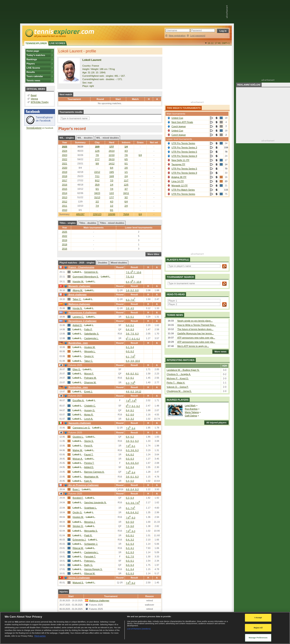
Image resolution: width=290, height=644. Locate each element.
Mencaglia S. (91, 531)
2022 (65, 159)
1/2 (112, 206)
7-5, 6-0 (130, 526)
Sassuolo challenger (77, 423)
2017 (65, 180)
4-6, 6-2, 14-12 (134, 392)
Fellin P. (88, 329)
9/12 (97, 180)
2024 (65, 151)
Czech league (179, 126)
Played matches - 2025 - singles (77, 263)
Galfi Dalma (191, 416)
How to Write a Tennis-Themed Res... (196, 325)
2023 (65, 155)
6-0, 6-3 (130, 459)
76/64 (126, 214)
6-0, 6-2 (130, 351)
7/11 (97, 176)
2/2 (97, 202)
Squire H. (89, 356)
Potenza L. (90, 561)
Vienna (34, 99)
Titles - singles (68, 223)
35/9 (97, 185)
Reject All (258, 628)
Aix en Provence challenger (81, 485)
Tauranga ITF (178, 164)
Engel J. (88, 392)
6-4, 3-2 (130, 540)
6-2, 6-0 (130, 415)
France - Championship (79, 267)
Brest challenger (75, 295)
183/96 (112, 214)
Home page (33, 51)
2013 (65, 197)
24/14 (112, 151)
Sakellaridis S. (92, 334)
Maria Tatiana (192, 412)
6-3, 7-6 (131, 300)
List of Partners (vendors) (139, 629)
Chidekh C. (90, 406)
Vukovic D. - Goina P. (177, 387)
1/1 (126, 172)
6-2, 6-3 (130, 544)
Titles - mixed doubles (112, 223)
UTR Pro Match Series (183, 190)
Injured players (178, 400)
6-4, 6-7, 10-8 (134, 282)
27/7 (97, 159)
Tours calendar (35, 76)
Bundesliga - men (76, 343)
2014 (65, 193)
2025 (65, 147)
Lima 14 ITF (178, 181)
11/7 (126, 180)
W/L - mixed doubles (108, 138)
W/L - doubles (85, 138)
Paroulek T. (90, 557)
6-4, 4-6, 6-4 (132, 463)
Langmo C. (78, 317)
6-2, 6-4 (130, 467)
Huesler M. (78, 281)
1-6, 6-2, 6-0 (132, 290)
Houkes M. (90, 347)
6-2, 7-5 (130, 557)
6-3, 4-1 (130, 548)
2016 (65, 185)
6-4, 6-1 (130, 325)
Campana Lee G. (81, 428)
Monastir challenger (77, 286)
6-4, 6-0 (130, 481)
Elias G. (77, 369)
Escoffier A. (78, 400)
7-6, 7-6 (131, 401)
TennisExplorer (34, 128)
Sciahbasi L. (91, 508)
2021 (65, 164)
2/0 (126, 168)
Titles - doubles (88, 223)
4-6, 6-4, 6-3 (132, 489)
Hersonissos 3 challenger (80, 321)
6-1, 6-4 (130, 347)
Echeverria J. (79, 540)
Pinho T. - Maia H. (176, 383)
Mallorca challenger (77, 304)
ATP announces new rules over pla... (196, 338)
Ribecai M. (78, 548)
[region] (145, 628)
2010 (65, 210)
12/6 (97, 151)
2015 (65, 189)
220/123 (97, 214)
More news (219, 352)
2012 (65, 202)
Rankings (32, 59)
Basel (34, 95)
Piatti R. (88, 535)
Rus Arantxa (191, 409)
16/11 (126, 193)
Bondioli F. (78, 498)
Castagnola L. (91, 338)
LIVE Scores (33, 68)
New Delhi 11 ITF (180, 160)
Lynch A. (89, 419)
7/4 (112, 189)
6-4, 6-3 (130, 329)
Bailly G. (89, 565)
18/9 (97, 147)
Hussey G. (90, 410)
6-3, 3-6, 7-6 (133, 503)
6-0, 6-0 (130, 522)
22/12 (97, 172)
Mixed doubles (119, 263)
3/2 (126, 197)
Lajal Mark (190, 405)
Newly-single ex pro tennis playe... (195, 321)
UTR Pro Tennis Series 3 (184, 147)
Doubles (103, 263)
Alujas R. (89, 415)
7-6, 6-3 (131, 518)
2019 (65, 172)
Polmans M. (90, 378)
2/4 (126, 176)
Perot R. (88, 446)
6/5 (126, 159)
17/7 (111, 147)
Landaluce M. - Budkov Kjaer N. (183, 370)
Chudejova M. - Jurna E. (179, 391)
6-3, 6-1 (130, 317)
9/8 (97, 164)
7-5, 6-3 (130, 277)
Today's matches (36, 55)
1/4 (126, 147)
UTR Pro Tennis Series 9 (184, 156)
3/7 (126, 189)
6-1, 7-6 (131, 357)
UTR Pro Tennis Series (183, 143)
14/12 (112, 164)
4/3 (126, 151)
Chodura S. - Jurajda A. (179, 374)
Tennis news (33, 80)
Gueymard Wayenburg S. (86, 277)
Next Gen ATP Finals (182, 122)
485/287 (80, 214)
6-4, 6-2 (130, 437)
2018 (65, 176)
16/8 (111, 176)
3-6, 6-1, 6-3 (132, 441)
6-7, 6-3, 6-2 (133, 339)
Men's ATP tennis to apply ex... (193, 346)
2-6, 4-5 (130, 308)
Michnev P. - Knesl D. (178, 378)
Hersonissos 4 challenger (80, 312)
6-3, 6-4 (130, 498)
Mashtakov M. (91, 477)
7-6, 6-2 (131, 583)
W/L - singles (67, 138)
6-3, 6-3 (130, 573)
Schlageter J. (91, 544)
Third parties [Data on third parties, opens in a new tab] (40, 636)
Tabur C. (77, 299)
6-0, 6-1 (130, 535)
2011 (65, 206)
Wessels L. (90, 351)
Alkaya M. (78, 290)
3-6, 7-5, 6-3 (132, 334)
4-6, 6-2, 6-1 (132, 374)
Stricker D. (78, 526)
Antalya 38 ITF (179, 177)
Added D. (77, 325)
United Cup (177, 118)
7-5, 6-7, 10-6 (134, 272)
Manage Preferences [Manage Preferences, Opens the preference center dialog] (258, 638)
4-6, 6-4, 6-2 (132, 512)
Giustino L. (78, 437)
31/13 (97, 197)
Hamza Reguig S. (93, 569)
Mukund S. (78, 583)
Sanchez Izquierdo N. (95, 502)
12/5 (126, 185)
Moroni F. (89, 374)
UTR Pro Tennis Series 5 (184, 152)
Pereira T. (89, 463)
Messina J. (90, 522)
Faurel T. (89, 454)
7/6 (97, 155)
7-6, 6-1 (131, 446)
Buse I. (76, 489)
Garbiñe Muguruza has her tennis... (195, 333)
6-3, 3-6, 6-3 (132, 450)
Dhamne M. (90, 382)
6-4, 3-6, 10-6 (133, 361)
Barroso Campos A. (94, 472)
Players (31, 64)
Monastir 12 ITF (180, 186)
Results (31, 72)
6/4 (140, 214)
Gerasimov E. (91, 272)
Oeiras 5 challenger (77, 578)
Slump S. (89, 441)
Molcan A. (78, 459)
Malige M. (78, 450)
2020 (65, 168)
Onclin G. (77, 512)
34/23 (97, 193)
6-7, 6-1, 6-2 (133, 406)
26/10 (112, 159)
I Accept (258, 618)
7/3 (112, 180)
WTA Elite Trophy (40, 102)
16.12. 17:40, (219, 43)
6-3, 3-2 (130, 419)
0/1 (126, 164)
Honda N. (77, 308)
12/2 (111, 193)
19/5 (111, 172)
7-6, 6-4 (131, 428)
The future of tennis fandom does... (195, 329)
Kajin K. (88, 481)
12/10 (112, 155)
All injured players (215, 423)
